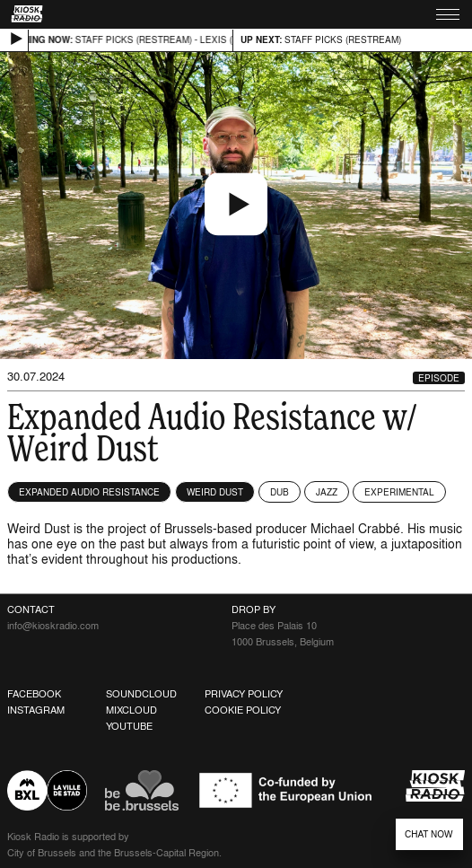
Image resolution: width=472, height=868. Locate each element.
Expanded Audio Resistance (89, 492)
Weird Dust (215, 492)
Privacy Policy (244, 694)
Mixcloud (131, 710)
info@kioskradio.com (53, 626)
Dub (280, 492)
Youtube (129, 726)
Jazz (327, 492)
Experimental (399, 492)
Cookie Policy (243, 710)
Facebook (34, 694)
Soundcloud (141, 694)
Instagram (36, 710)
